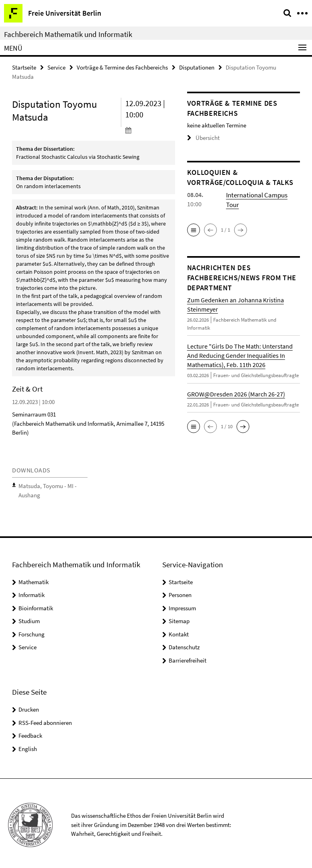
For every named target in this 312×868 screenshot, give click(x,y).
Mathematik (34, 578)
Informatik (32, 592)
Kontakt (179, 631)
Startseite (24, 67)
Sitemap (179, 618)
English (28, 745)
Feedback (30, 732)
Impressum (182, 604)
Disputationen (197, 67)
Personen (180, 592)
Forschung (32, 631)
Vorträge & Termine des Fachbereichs (122, 67)
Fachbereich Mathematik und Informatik (68, 34)
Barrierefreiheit (188, 657)
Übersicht (202, 138)
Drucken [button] (29, 706)
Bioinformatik (36, 604)
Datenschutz (184, 644)
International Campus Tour (262, 194)
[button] (194, 229)
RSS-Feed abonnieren (45, 719)
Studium (29, 618)
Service (56, 67)
